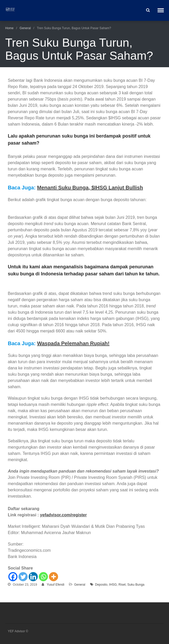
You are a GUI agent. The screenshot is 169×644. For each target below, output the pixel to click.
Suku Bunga (136, 585)
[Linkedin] (33, 577)
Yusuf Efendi (56, 585)
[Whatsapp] (43, 577)
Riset (122, 585)
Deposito (101, 585)
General (25, 28)
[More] (54, 577)
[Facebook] (13, 577)
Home (9, 28)
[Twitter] (23, 577)
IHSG (113, 585)
